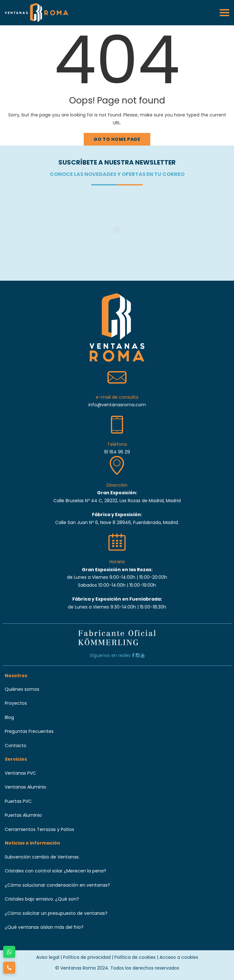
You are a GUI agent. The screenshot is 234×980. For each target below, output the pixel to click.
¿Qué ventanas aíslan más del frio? (44, 927)
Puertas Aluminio (23, 815)
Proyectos (16, 703)
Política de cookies (135, 957)
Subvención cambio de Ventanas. (42, 857)
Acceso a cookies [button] (179, 957)
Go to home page (117, 139)
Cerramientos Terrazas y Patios (39, 829)
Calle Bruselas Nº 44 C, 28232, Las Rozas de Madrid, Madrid (117, 501)
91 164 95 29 (117, 452)
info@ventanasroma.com (117, 405)
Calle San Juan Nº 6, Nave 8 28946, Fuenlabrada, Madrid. (117, 522)
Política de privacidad (87, 957)
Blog (9, 717)
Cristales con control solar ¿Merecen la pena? (55, 871)
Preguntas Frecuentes (29, 731)
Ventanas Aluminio (26, 787)
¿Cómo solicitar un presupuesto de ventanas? (56, 913)
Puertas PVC (18, 801)
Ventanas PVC (20, 773)
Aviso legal (48, 957)
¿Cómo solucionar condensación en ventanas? (57, 885)
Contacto (16, 746)
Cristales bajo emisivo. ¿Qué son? (42, 899)
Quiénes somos (22, 689)
